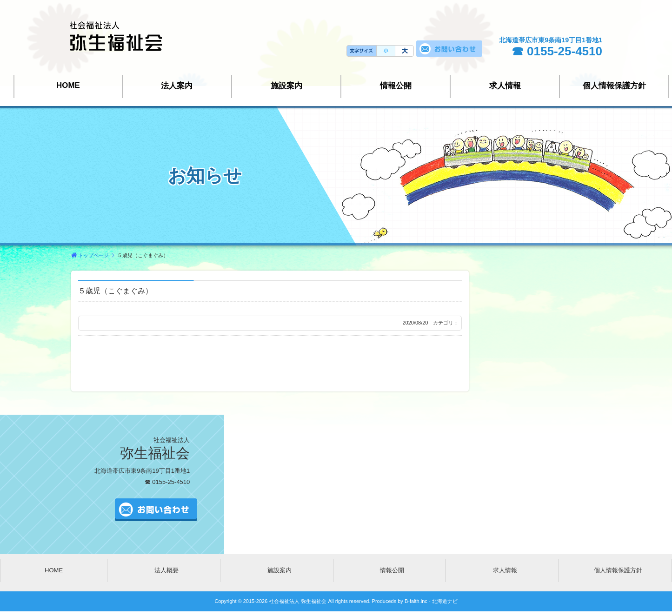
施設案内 (286, 86)
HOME (68, 85)
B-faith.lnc (415, 601)
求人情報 (505, 86)
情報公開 (396, 86)
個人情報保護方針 (614, 86)
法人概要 (166, 570)
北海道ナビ (445, 601)
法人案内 (177, 86)
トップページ (93, 255)
